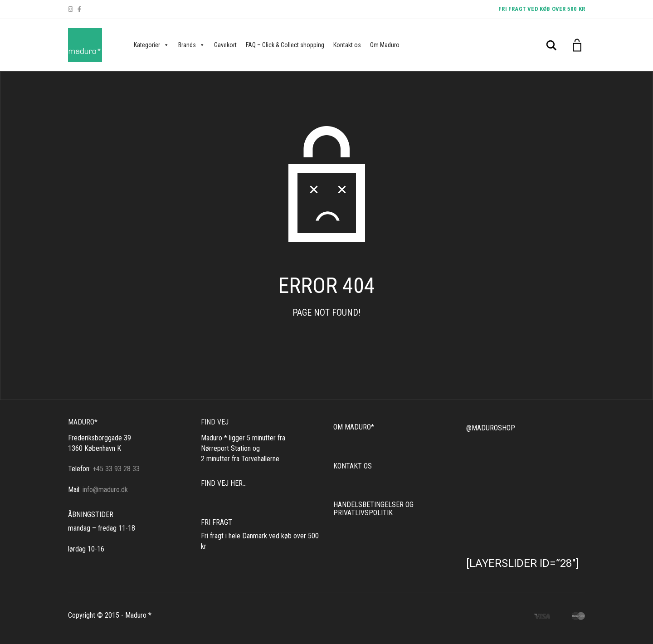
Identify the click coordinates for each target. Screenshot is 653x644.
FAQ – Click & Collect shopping (285, 45)
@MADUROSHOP (491, 428)
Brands (192, 45)
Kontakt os (347, 45)
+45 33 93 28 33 (116, 469)
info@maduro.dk (105, 490)
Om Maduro (385, 45)
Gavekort (225, 45)
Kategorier (151, 45)
